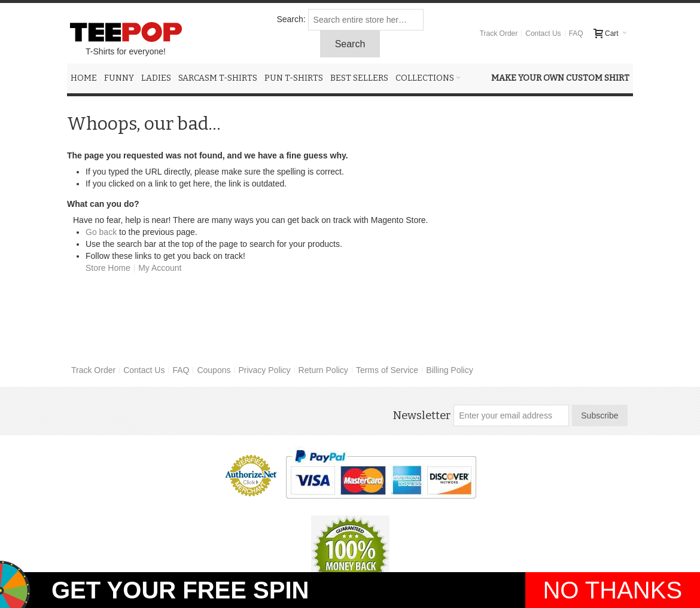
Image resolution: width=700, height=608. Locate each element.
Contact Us (543, 33)
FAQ (576, 33)
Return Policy (323, 370)
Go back (101, 232)
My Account (160, 268)
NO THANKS (612, 590)
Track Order (499, 33)
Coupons (214, 370)
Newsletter (421, 415)
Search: (291, 19)
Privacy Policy (264, 370)
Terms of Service (387, 370)
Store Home (108, 268)
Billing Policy (450, 370)
